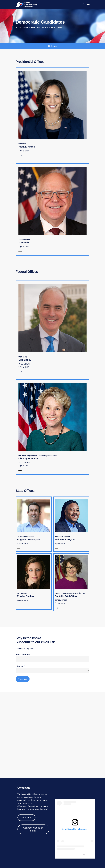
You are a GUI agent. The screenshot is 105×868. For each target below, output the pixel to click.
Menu (52, 46)
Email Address (24, 655)
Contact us (33, 806)
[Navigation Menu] (88, 5)
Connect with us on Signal (33, 829)
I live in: (20, 666)
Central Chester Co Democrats (69, 855)
